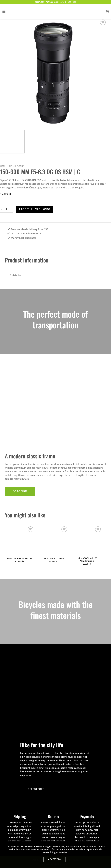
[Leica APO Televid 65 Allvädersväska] (87, 540)
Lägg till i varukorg (35, 209)
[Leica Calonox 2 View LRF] (20, 540)
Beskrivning (13, 275)
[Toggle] (7, 275)
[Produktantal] (6, 209)
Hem (3, 166)
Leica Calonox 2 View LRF (20, 559)
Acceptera (54, 859)
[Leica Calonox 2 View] (53, 540)
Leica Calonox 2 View (53, 559)
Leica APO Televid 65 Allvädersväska (87, 560)
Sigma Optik (16, 166)
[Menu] (4, 11)
